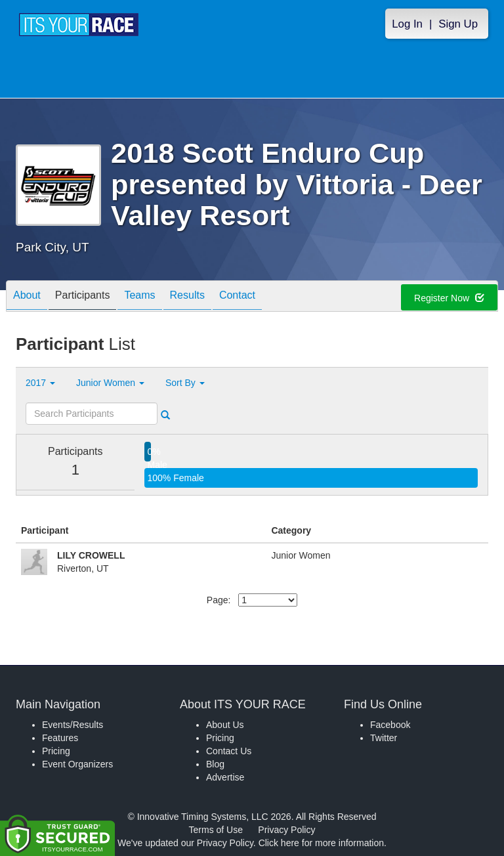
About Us (225, 725)
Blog (215, 764)
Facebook (390, 725)
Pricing (56, 751)
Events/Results (73, 725)
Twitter (384, 738)
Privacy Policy (286, 830)
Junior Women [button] (110, 383)
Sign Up (458, 24)
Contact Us (229, 751)
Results (187, 297)
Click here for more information (321, 843)
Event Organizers (77, 764)
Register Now (449, 298)
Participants (83, 297)
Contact (237, 297)
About (27, 297)
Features (60, 738)
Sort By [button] (185, 383)
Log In (407, 24)
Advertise (225, 777)
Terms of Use (216, 830)
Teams (139, 297)
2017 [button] (40, 383)
